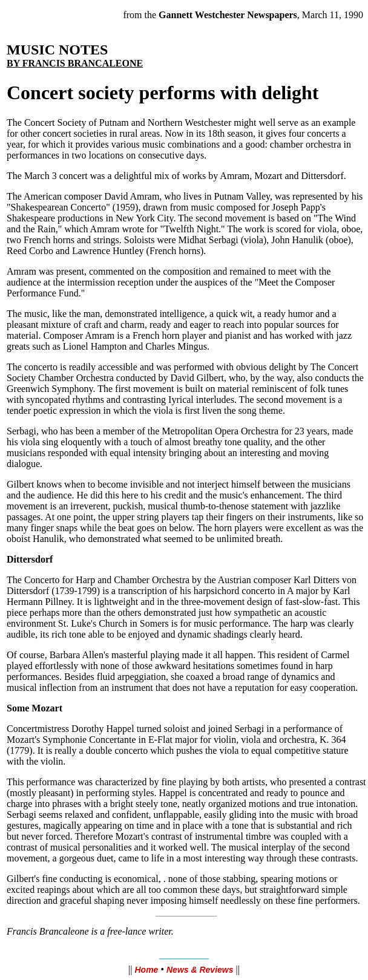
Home (146, 970)
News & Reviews (200, 970)
